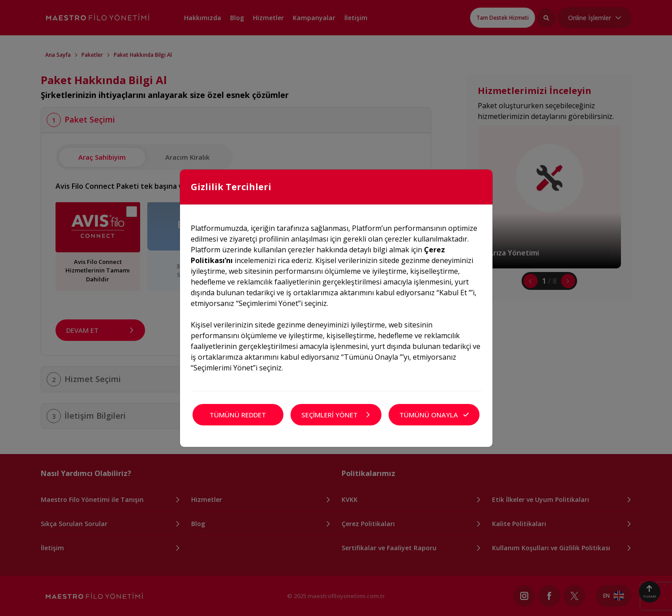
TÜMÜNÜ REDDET (238, 415)
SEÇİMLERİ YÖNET (336, 415)
